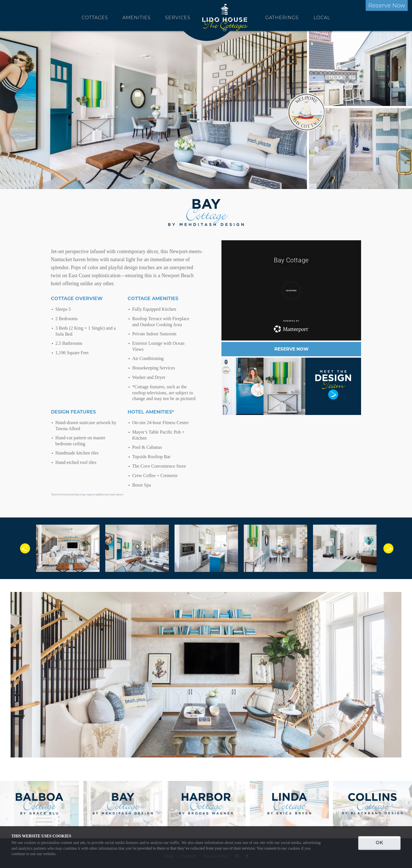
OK (379, 843)
